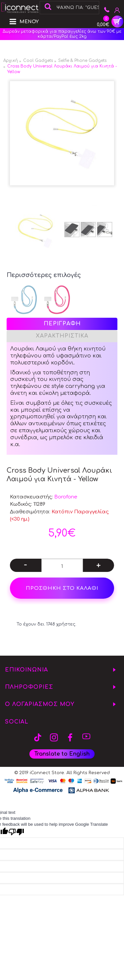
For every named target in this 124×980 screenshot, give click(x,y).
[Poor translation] (16, 832)
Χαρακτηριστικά (62, 336)
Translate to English (62, 754)
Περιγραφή (62, 324)
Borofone (66, 497)
